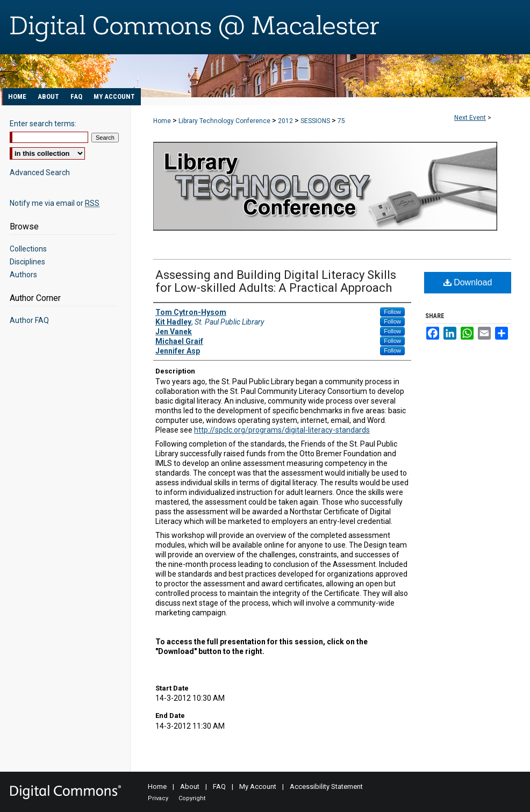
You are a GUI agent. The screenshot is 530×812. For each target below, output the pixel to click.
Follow (392, 312)
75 (341, 121)
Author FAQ (29, 320)
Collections (28, 249)
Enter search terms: (43, 124)
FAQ (219, 786)
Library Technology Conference (225, 121)
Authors (23, 275)
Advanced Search (40, 173)
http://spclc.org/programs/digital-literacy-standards (282, 430)
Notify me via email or (55, 203)
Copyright (192, 798)
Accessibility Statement (326, 786)
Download (468, 282)
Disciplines (27, 262)
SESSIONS (316, 121)
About (190, 786)
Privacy (158, 798)
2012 (286, 121)
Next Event (470, 118)
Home (162, 121)
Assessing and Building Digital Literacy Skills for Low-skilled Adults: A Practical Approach (276, 281)
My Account (258, 786)
